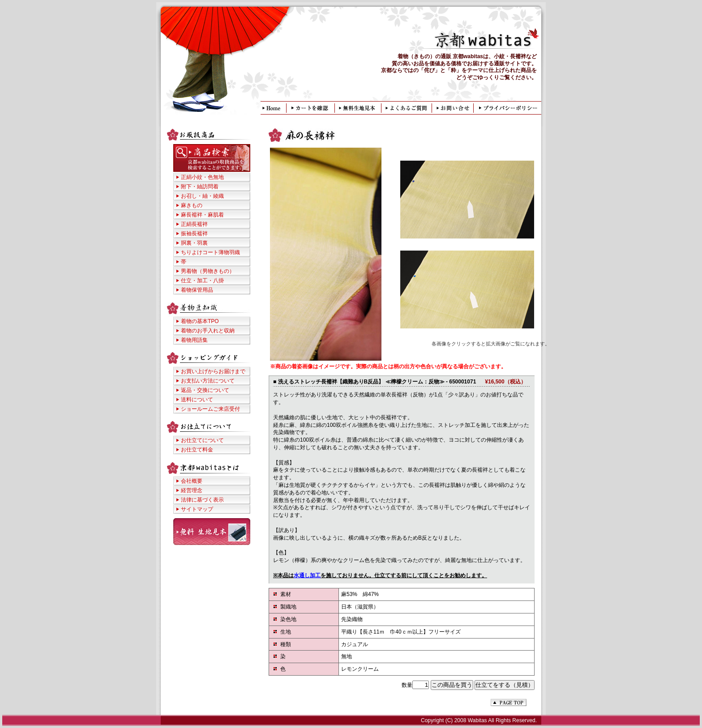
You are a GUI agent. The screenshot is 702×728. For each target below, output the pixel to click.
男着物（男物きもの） (208, 271)
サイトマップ (197, 509)
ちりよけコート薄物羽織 (210, 252)
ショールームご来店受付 (210, 409)
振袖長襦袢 (194, 234)
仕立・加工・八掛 (202, 281)
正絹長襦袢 (194, 224)
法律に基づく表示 (202, 500)
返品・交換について (205, 390)
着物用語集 (194, 340)
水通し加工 (307, 575)
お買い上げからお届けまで (213, 371)
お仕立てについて (202, 440)
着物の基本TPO (200, 321)
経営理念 (192, 490)
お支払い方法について (208, 381)
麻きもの (192, 205)
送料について (197, 400)
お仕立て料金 (197, 450)
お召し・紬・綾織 (202, 196)
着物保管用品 (197, 290)
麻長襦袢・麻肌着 (202, 215)
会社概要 (192, 481)
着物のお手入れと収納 (208, 331)
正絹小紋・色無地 (202, 177)
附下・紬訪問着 (200, 187)
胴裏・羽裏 (194, 243)
